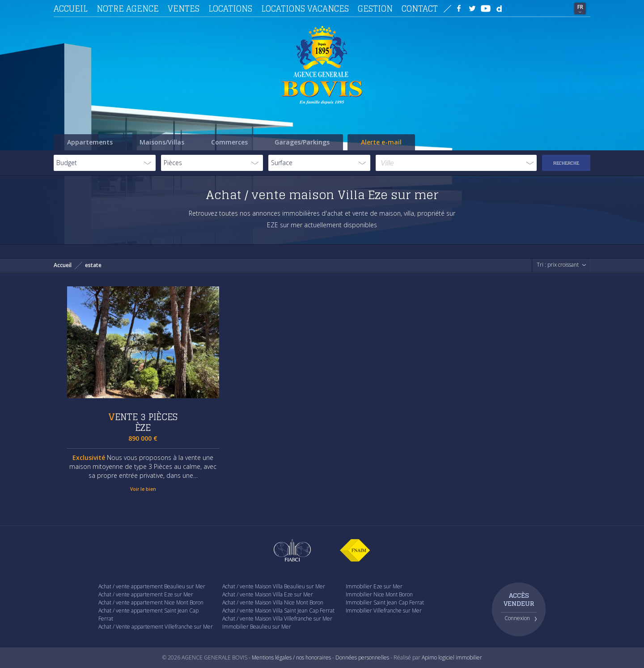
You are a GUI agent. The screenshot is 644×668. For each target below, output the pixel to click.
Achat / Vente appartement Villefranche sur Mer (156, 627)
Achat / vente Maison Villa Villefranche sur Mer (277, 619)
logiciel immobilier (460, 657)
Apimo (429, 657)
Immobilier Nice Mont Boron (379, 594)
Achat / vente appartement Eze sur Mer (146, 594)
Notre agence (128, 9)
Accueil (71, 9)
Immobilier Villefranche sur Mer (384, 611)
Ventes (184, 9)
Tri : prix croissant (558, 265)
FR (580, 7)
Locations (230, 9)
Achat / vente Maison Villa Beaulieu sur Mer (274, 586)
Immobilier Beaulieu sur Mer (257, 627)
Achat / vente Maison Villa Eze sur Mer (268, 594)
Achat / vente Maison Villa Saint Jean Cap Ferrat (278, 611)
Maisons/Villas (162, 142)
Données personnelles (362, 657)
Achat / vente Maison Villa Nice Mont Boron (273, 602)
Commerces (229, 142)
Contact (420, 9)
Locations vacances (305, 9)
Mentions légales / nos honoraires (291, 657)
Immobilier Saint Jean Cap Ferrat (385, 602)
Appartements (90, 142)
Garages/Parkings (302, 142)
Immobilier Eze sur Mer (374, 586)
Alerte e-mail (381, 142)
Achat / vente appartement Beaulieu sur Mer (152, 586)
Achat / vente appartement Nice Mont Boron (151, 602)
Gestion (375, 9)
